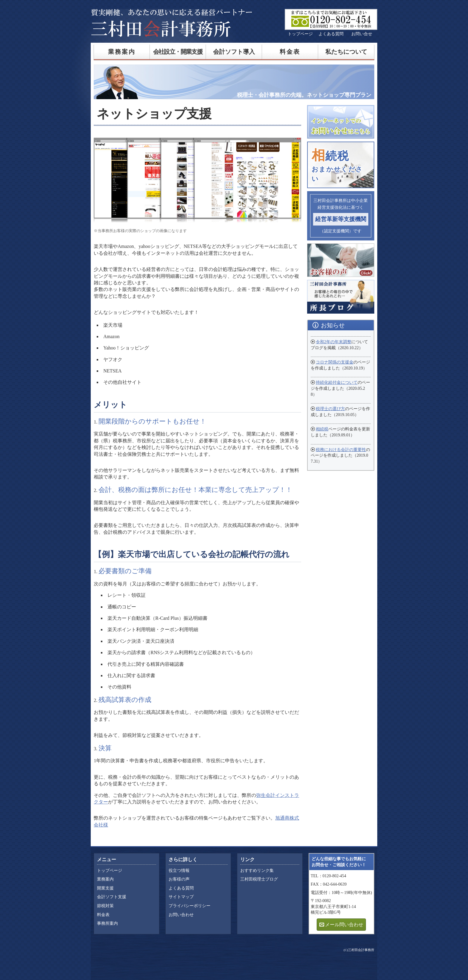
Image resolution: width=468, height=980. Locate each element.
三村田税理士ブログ (259, 879)
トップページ (300, 34)
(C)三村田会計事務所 (359, 950)
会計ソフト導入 (234, 52)
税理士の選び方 (330, 409)
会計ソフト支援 (112, 897)
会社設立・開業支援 (178, 52)
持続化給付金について (337, 382)
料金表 (290, 52)
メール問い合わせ (344, 925)
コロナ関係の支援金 (335, 362)
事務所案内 (107, 923)
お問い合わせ (181, 915)
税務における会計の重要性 (341, 450)
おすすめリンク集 (257, 871)
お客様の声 (179, 879)
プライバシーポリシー (190, 906)
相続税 (322, 429)
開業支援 (105, 888)
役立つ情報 (179, 871)
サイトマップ (181, 897)
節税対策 (105, 906)
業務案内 (122, 52)
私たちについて (346, 52)
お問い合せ (362, 34)
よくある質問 (331, 34)
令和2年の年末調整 (334, 342)
